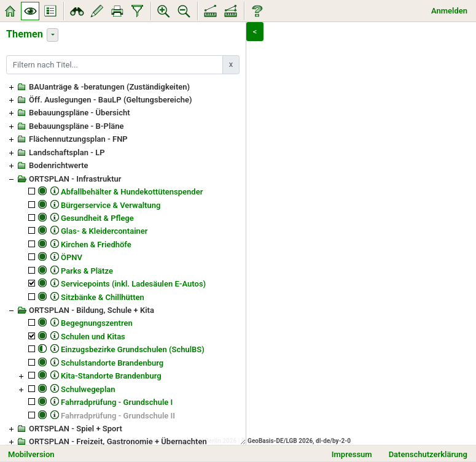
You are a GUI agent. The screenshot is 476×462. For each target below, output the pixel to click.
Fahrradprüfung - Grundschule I (117, 402)
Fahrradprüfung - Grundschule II (118, 416)
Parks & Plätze (87, 271)
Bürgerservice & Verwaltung (111, 205)
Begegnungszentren (97, 323)
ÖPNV (72, 257)
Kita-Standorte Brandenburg (111, 376)
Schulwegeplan (88, 389)
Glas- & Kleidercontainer (104, 231)
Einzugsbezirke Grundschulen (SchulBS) (133, 349)
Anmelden (449, 11)
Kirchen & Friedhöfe (96, 244)
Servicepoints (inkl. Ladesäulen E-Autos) (133, 284)
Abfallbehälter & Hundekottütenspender (132, 192)
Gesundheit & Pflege (97, 218)
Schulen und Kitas (93, 337)
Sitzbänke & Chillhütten (103, 297)
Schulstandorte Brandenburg (112, 363)
